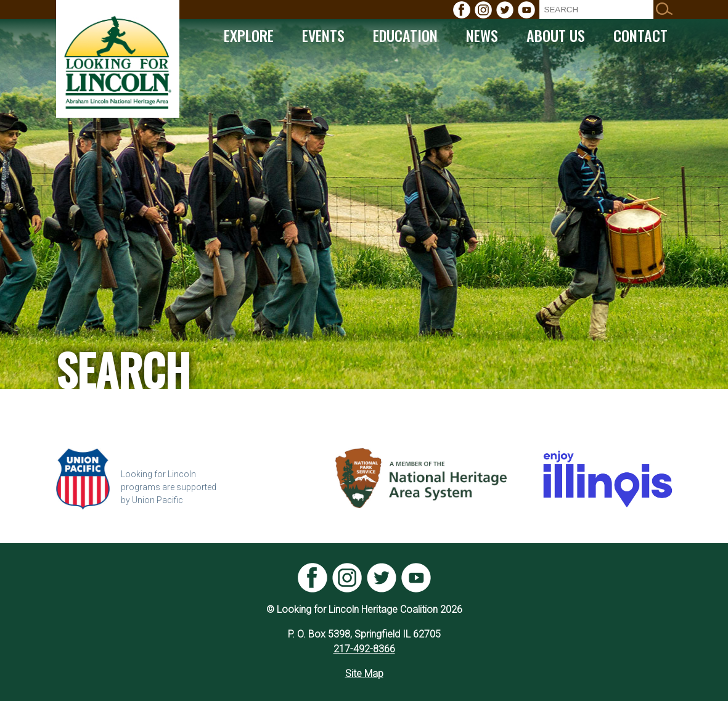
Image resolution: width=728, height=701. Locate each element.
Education (405, 35)
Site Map (364, 674)
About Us (556, 35)
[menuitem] (462, 10)
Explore (249, 35)
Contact (640, 35)
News (482, 35)
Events (323, 35)
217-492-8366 (364, 649)
